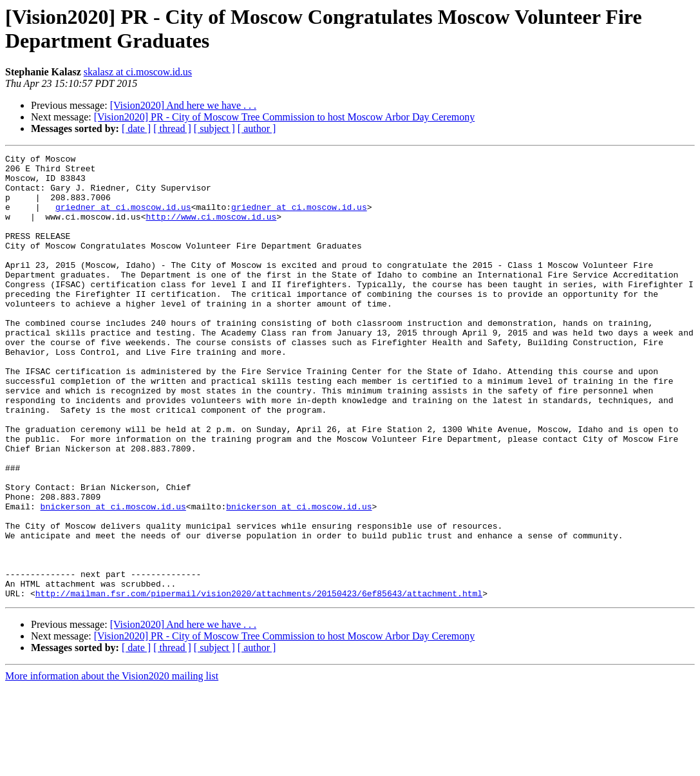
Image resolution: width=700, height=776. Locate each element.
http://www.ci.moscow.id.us (211, 230)
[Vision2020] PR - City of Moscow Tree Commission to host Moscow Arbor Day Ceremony (284, 117)
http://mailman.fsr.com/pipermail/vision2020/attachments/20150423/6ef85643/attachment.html (259, 682)
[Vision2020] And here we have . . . (183, 105)
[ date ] (136, 128)
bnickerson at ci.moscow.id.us (113, 578)
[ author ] (257, 128)
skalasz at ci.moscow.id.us (138, 72)
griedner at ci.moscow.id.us (123, 218)
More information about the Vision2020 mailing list (112, 765)
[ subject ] (214, 128)
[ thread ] (172, 128)
